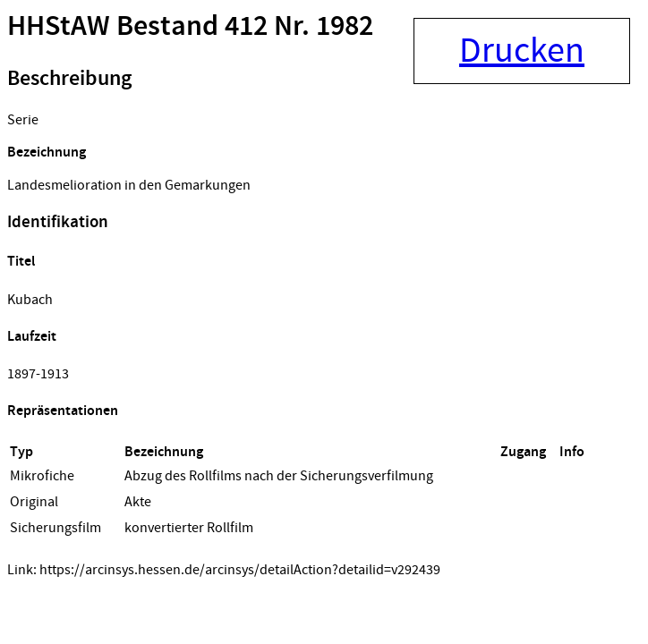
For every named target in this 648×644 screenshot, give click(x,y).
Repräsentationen (63, 411)
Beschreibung (69, 79)
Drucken (522, 51)
